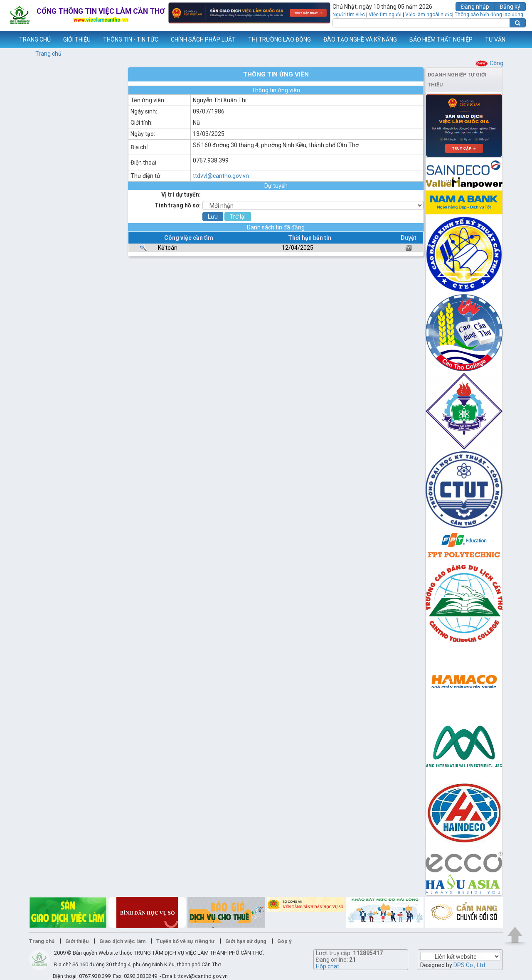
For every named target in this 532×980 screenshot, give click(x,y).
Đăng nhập (475, 7)
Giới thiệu (77, 941)
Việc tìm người (385, 15)
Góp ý (284, 941)
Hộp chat (328, 966)
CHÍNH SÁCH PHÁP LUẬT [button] (203, 39)
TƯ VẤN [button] (495, 39)
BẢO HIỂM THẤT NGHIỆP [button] (441, 39)
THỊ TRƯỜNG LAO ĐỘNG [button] (280, 39)
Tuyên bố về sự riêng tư (185, 941)
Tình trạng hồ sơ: (178, 205)
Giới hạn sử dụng (246, 941)
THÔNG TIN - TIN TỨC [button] (131, 39)
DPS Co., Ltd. (470, 965)
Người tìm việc (349, 15)
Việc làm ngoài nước (429, 15)
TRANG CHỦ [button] (35, 39)
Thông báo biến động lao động (489, 15)
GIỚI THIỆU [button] (77, 39)
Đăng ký (510, 7)
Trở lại (238, 217)
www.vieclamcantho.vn (7, 39)
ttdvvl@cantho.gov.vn (221, 176)
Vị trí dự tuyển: (181, 195)
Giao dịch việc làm (122, 941)
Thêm (515, 39)
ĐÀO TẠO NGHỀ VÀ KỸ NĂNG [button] (360, 39)
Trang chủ (48, 54)
